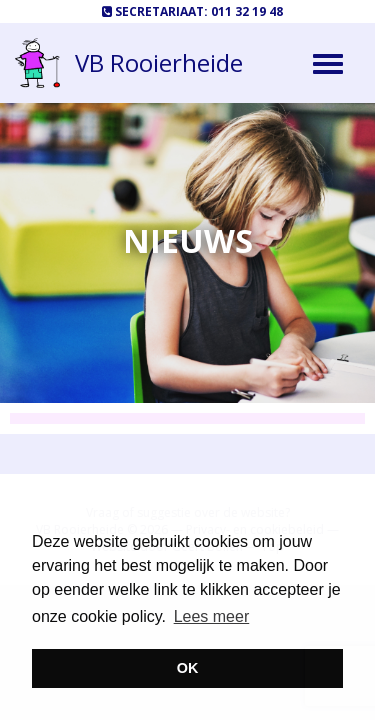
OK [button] (188, 668)
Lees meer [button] (212, 616)
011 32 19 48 (247, 11)
